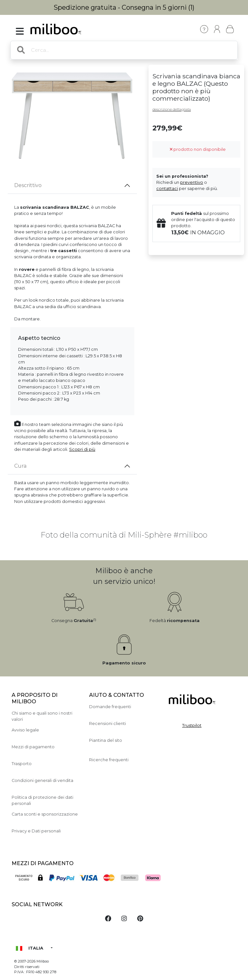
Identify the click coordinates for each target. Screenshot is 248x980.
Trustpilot (192, 725)
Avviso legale (25, 730)
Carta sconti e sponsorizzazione (45, 814)
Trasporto (22, 764)
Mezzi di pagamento (33, 747)
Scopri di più (82, 449)
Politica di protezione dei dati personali (42, 800)
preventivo (192, 182)
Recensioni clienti (108, 724)
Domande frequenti (110, 707)
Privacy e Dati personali (36, 831)
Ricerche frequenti (109, 760)
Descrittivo (28, 185)
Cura (20, 466)
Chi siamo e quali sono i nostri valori (42, 716)
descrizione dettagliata (172, 109)
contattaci (167, 189)
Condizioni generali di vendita (42, 780)
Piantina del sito (106, 740)
